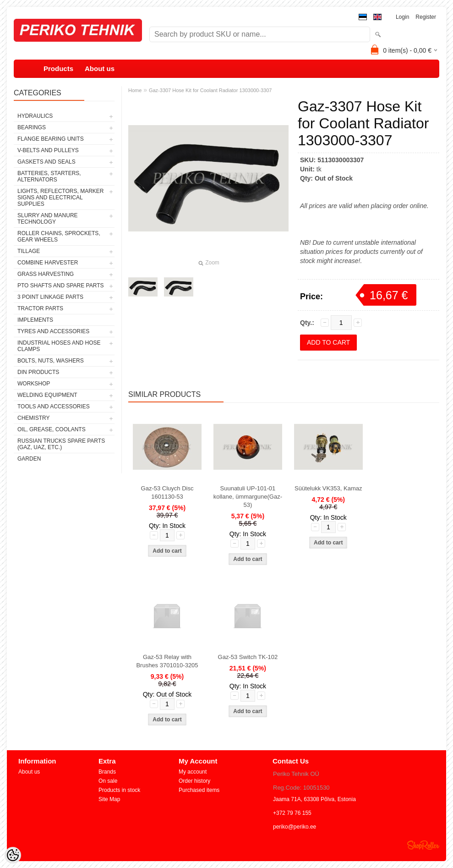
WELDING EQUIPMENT (47, 395)
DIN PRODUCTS (38, 372)
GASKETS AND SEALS (46, 162)
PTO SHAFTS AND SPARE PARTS (61, 286)
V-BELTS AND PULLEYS (48, 150)
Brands (107, 772)
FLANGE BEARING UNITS (51, 139)
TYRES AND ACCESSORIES (53, 331)
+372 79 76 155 (292, 813)
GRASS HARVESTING (46, 274)
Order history (194, 781)
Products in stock (119, 790)
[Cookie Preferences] (13, 855)
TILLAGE (29, 251)
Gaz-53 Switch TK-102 (248, 657)
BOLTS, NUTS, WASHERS (51, 361)
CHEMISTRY (33, 418)
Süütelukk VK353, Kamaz (328, 488)
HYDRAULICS (35, 116)
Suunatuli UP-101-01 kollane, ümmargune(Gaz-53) (248, 497)
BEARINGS (32, 127)
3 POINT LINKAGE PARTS (50, 297)
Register (426, 17)
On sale (108, 781)
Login (402, 17)
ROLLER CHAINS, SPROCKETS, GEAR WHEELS (59, 236)
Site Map (109, 799)
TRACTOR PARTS (40, 308)
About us (100, 69)
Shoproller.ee (423, 845)
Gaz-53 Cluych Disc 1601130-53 (167, 492)
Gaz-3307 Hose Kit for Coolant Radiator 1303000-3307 (210, 90)
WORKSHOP (34, 384)
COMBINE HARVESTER (48, 263)
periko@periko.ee (295, 827)
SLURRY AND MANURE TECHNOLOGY (48, 219)
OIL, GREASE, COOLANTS (52, 429)
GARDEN (29, 459)
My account (193, 772)
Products (58, 69)
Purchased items (199, 790)
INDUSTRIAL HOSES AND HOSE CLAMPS (59, 346)
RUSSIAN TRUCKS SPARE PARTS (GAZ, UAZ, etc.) (61, 444)
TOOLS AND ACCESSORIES (54, 407)
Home (135, 90)
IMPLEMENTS (35, 320)
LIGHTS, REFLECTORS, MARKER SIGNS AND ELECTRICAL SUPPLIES (60, 198)
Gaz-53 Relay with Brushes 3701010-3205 (167, 661)
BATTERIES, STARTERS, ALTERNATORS (49, 176)
